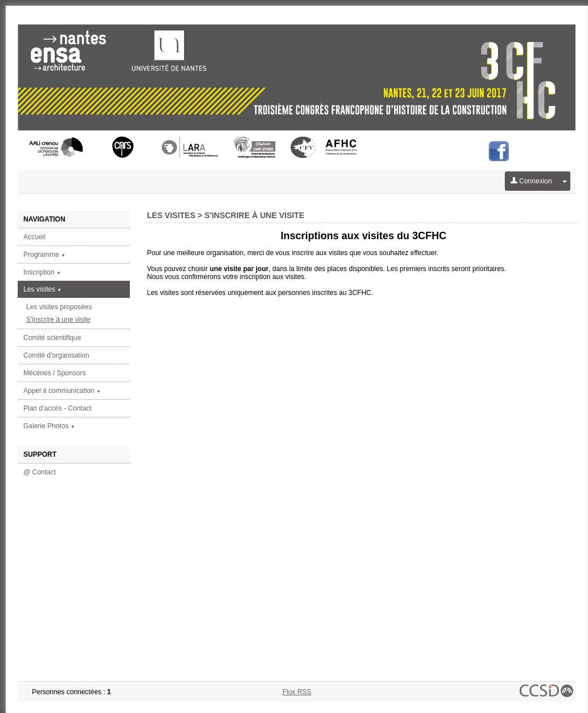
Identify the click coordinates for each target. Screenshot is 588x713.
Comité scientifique (52, 338)
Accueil (34, 237)
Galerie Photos (49, 426)
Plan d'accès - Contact (58, 408)
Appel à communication (62, 391)
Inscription (42, 272)
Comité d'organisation (56, 355)
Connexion (531, 181)
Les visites (42, 289)
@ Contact (40, 472)
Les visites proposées (59, 307)
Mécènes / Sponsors (54, 373)
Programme (44, 255)
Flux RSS (297, 692)
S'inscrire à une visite (58, 319)
